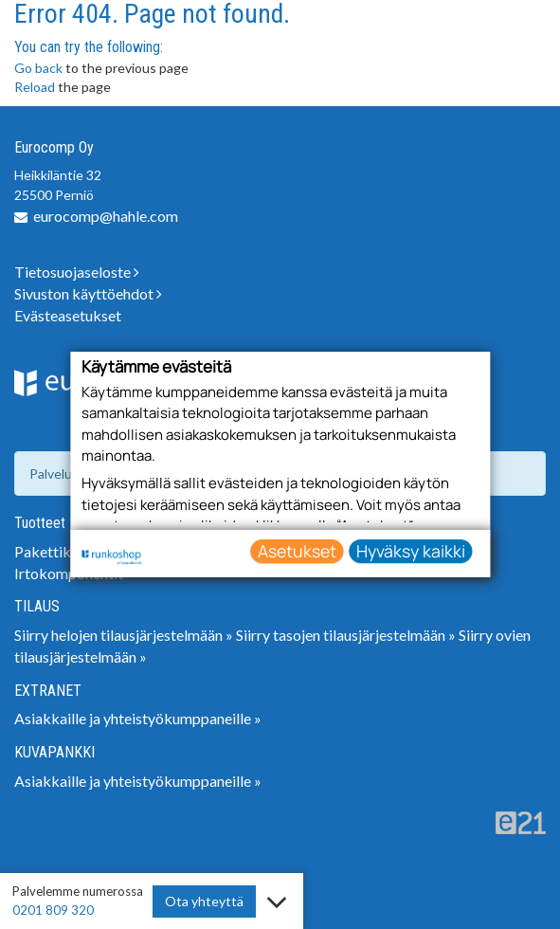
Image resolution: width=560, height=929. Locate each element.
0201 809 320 (53, 910)
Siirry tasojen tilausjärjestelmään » (346, 635)
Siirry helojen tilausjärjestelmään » (124, 635)
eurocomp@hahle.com (106, 216)
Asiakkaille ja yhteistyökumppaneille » (138, 718)
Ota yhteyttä (204, 901)
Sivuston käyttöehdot (88, 293)
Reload (35, 87)
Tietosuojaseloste (77, 272)
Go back (38, 68)
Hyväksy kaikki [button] (411, 550)
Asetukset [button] (297, 550)
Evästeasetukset (68, 315)
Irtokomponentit (69, 573)
